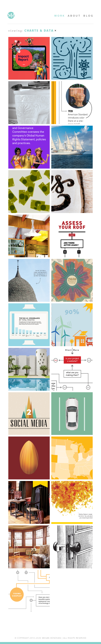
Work (60, 16)
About (74, 16)
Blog (88, 16)
